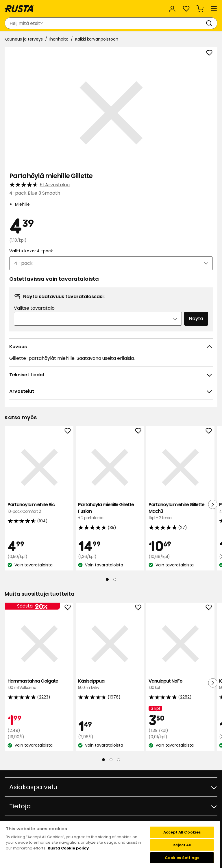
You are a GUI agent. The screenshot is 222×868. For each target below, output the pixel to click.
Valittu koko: (31, 251)
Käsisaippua (110, 684)
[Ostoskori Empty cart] (200, 9)
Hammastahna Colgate (39, 684)
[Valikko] (214, 9)
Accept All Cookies (182, 832)
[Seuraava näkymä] (213, 504)
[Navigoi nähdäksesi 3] (119, 760)
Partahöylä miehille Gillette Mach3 (180, 511)
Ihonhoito (59, 39)
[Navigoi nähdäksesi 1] (107, 579)
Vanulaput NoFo (180, 684)
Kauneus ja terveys (24, 39)
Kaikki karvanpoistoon (97, 39)
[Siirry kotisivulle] (19, 9)
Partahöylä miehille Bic (39, 508)
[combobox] (105, 23)
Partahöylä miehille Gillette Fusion (110, 511)
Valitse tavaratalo (34, 308)
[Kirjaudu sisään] (172, 9)
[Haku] (210, 23)
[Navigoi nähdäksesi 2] (115, 579)
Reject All (182, 845)
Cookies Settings (182, 858)
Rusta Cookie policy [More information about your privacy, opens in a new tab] (68, 848)
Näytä (196, 319)
